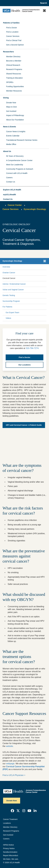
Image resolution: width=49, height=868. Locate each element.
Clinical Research (13, 65)
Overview (6, 267)
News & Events (9, 127)
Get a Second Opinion (15, 45)
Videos (8, 318)
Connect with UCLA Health (17, 173)
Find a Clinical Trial (14, 40)
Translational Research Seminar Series (22, 140)
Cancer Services (13, 36)
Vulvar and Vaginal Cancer (13, 290)
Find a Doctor (12, 28)
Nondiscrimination (10, 852)
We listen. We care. (11, 859)
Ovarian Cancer (9, 273)
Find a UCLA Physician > (14, 775)
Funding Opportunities (15, 86)
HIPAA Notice (8, 845)
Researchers (8, 52)
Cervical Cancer (9, 278)
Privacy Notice (9, 848)
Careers (9, 178)
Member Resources (14, 91)
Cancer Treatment (10, 819)
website (9, 746)
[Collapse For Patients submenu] (46, 307)
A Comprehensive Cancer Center (19, 160)
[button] (24, 190)
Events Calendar (13, 136)
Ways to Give (11, 107)
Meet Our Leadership (15, 165)
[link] (12, 811)
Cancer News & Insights (16, 131)
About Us (7, 151)
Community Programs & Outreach (20, 169)
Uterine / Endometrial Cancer (14, 284)
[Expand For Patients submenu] (29, 307)
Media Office (11, 144)
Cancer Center (15, 205)
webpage (10, 764)
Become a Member (14, 61)
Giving (6, 98)
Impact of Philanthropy (15, 115)
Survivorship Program (11, 301)
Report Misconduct (11, 855)
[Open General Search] (43, 3)
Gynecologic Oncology (35, 209)
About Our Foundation (15, 120)
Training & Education (14, 78)
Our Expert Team (12, 312)
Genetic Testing (9, 295)
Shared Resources (14, 74)
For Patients (7, 307)
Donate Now (11, 103)
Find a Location (12, 32)
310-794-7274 (32, 348)
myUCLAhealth (9, 195)
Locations (7, 823)
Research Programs (14, 69)
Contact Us (11, 182)
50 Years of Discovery (15, 156)
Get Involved (11, 111)
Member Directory (13, 57)
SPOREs (10, 82)
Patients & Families (11, 23)
